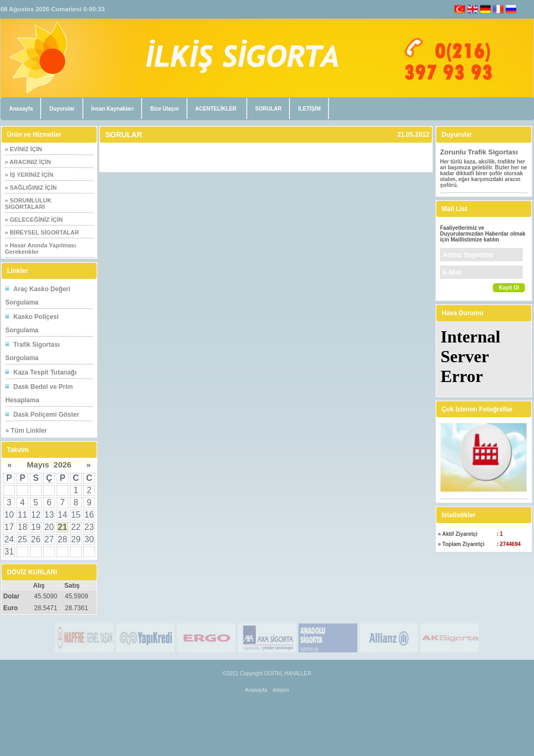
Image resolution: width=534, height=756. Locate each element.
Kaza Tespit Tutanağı (45, 372)
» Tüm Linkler (26, 431)
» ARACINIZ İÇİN (28, 162)
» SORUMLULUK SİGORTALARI (28, 204)
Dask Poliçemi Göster (46, 415)
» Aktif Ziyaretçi (458, 534)
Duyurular (62, 109)
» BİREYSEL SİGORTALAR (42, 232)
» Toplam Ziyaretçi (461, 544)
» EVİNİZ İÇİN (23, 149)
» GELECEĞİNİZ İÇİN (34, 220)
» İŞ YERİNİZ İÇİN (29, 175)
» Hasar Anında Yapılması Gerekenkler (40, 248)
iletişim (281, 690)
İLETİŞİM (309, 109)
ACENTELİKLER (216, 109)
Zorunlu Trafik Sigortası (479, 152)
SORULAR (268, 109)
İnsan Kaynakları (112, 109)
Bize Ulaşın (164, 109)
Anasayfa (21, 109)
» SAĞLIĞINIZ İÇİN (31, 188)
